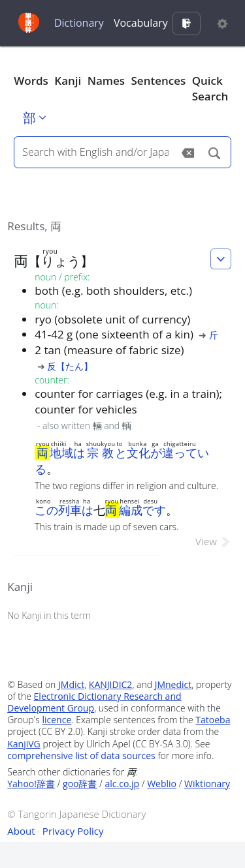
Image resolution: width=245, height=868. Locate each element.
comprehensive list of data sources (81, 756)
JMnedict (173, 684)
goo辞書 (80, 784)
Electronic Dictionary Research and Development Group (94, 702)
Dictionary (79, 23)
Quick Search (210, 88)
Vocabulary (141, 23)
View (213, 541)
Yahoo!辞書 (31, 784)
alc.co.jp (122, 784)
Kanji (68, 81)
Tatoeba (213, 720)
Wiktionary (207, 784)
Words (31, 81)
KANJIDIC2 (111, 684)
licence (57, 720)
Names (106, 81)
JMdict (71, 684)
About (21, 831)
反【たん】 (70, 366)
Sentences (159, 81)
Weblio (162, 784)
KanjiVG (24, 744)
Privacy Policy (73, 831)
